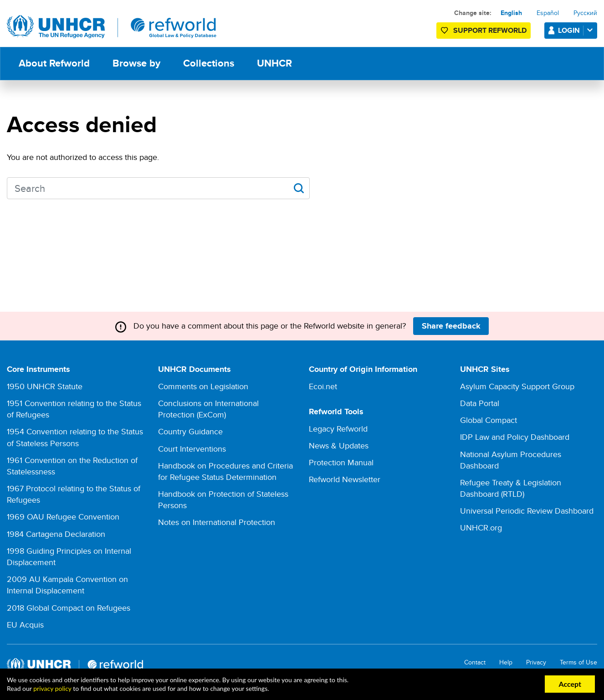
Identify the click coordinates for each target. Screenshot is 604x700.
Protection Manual (341, 462)
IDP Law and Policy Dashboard (515, 437)
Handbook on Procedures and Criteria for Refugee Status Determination (225, 471)
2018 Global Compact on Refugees (69, 608)
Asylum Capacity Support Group (517, 386)
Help (506, 662)
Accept (570, 684)
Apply (299, 188)
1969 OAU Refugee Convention (63, 517)
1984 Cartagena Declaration (56, 534)
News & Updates (339, 445)
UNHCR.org (481, 528)
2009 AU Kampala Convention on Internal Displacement (67, 585)
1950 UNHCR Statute (45, 386)
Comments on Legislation (203, 386)
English (511, 13)
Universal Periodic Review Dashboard (527, 511)
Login (577, 30)
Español (548, 13)
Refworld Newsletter (345, 479)
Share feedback (451, 326)
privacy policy (52, 688)
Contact (475, 662)
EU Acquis (25, 625)
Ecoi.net (323, 386)
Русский (585, 13)
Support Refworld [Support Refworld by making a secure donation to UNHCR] (490, 30)
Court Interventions (192, 449)
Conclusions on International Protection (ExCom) (208, 409)
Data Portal (480, 403)
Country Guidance (190, 431)
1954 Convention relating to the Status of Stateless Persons (75, 437)
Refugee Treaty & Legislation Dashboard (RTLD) (511, 488)
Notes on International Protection (217, 522)
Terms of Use (578, 662)
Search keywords (7, 188)
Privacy (536, 662)
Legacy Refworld (338, 429)
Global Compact (489, 420)
